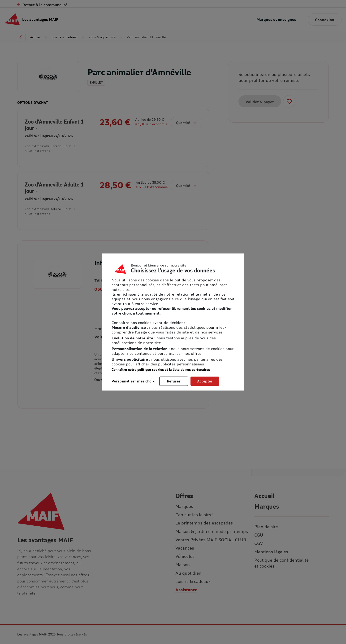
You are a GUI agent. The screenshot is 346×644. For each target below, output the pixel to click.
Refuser (174, 381)
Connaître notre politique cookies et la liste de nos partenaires (161, 370)
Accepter (205, 381)
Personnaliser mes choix (133, 381)
